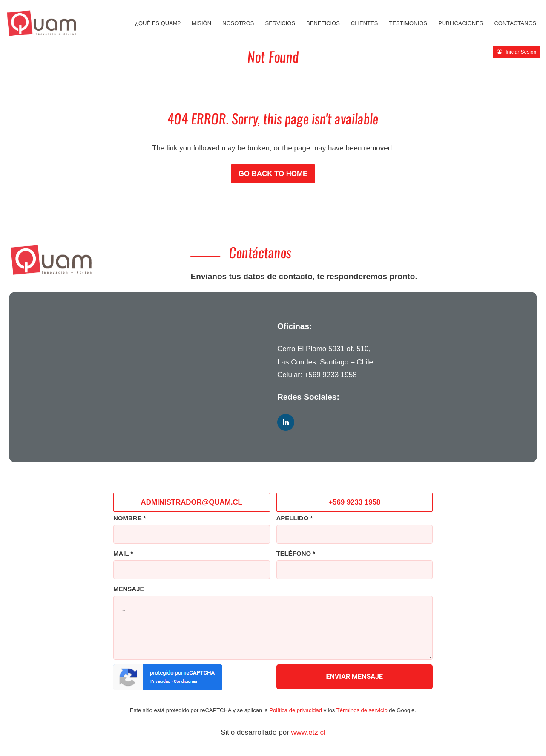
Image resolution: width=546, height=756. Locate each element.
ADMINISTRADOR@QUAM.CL (192, 502)
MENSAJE (129, 589)
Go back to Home (273, 174)
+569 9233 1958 (330, 375)
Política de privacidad (296, 710)
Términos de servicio (362, 710)
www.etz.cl (308, 732)
